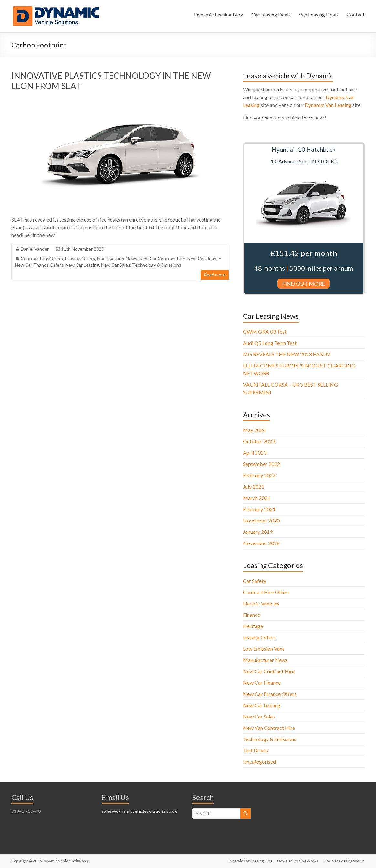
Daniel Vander (35, 249)
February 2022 (259, 475)
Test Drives (256, 750)
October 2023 (259, 441)
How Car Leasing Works (298, 861)
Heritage (253, 626)
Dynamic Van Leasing (328, 105)
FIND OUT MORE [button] (304, 284)
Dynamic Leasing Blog (219, 14)
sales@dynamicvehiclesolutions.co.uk (139, 811)
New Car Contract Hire (162, 258)
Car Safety (255, 581)
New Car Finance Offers (39, 265)
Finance (251, 615)
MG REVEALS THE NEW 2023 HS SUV (287, 354)
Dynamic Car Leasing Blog (250, 861)
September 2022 (261, 464)
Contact (356, 14)
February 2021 (259, 509)
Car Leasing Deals (271, 14)
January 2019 (258, 532)
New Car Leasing (82, 265)
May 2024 (254, 430)
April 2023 (255, 453)
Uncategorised (259, 762)
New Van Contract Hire (269, 728)
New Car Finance (204, 258)
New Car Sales (116, 265)
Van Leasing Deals (319, 14)
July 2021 (254, 486)
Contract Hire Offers (42, 258)
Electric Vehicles (261, 603)
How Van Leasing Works (344, 861)
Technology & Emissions (157, 265)
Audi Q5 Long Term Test (270, 343)
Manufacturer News (117, 258)
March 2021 (257, 498)
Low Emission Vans (264, 649)
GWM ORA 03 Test (265, 331)
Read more (215, 275)
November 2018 (261, 543)
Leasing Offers (80, 258)
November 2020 (261, 520)
